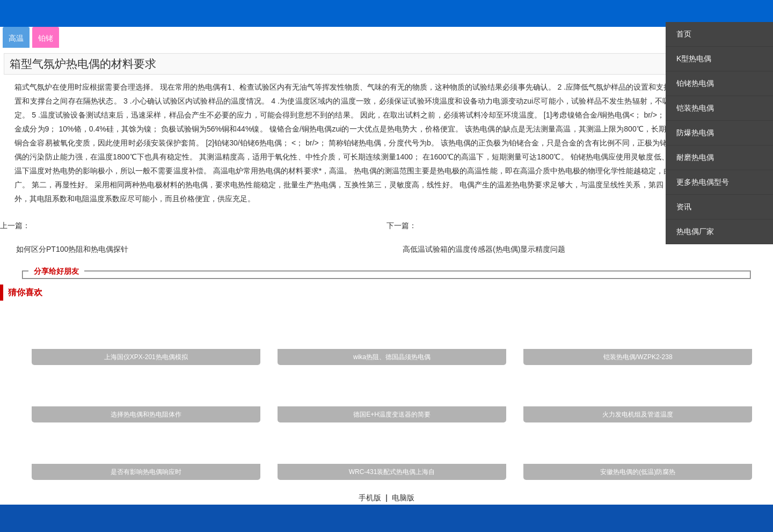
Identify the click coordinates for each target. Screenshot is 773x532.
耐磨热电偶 (695, 157)
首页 (684, 34)
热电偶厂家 (695, 231)
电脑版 (403, 498)
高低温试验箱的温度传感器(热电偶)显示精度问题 (484, 249)
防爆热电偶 (695, 133)
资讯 (684, 207)
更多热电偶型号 (703, 182)
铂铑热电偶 (695, 83)
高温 (16, 38)
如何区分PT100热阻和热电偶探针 (72, 249)
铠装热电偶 (695, 108)
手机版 (370, 498)
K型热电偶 (694, 59)
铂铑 (46, 38)
